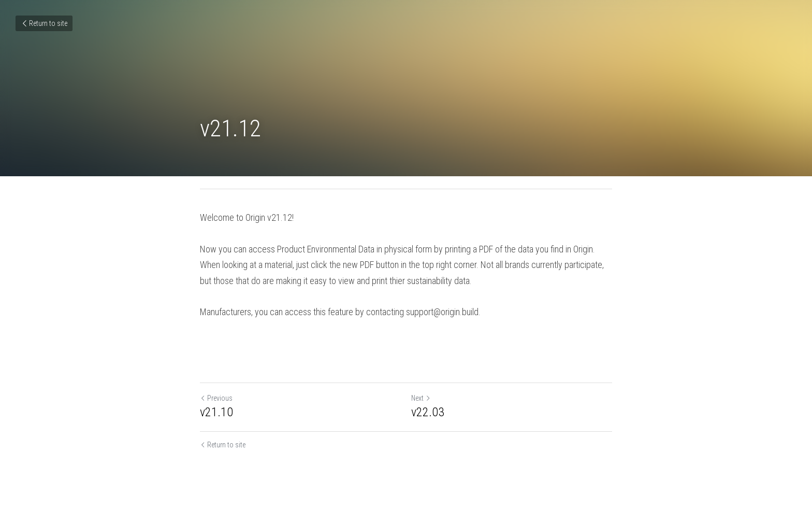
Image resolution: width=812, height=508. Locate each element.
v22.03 (428, 412)
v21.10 (216, 412)
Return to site (44, 23)
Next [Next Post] (421, 398)
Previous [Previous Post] (216, 398)
